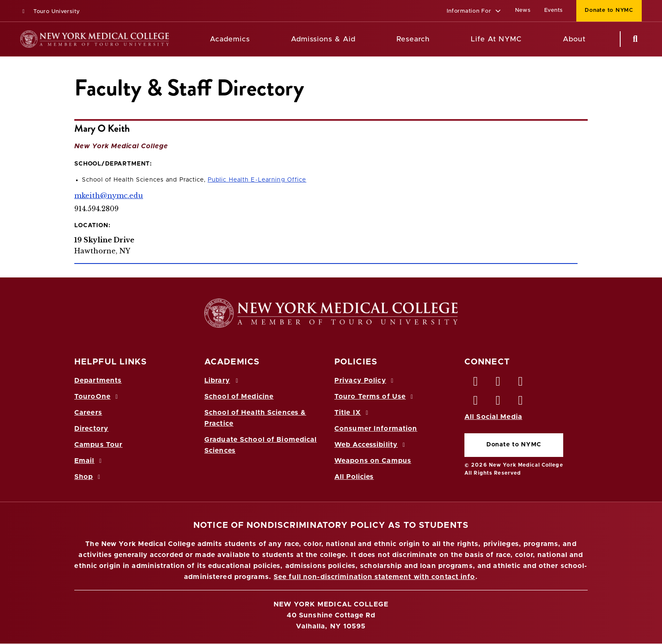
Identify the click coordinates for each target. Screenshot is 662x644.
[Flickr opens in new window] (521, 402)
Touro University (50, 12)
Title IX (353, 413)
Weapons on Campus (373, 461)
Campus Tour (98, 445)
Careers (88, 413)
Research (413, 39)
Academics (230, 39)
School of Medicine (239, 397)
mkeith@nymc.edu (109, 196)
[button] (474, 12)
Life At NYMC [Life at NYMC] (496, 39)
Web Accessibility (371, 445)
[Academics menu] (256, 39)
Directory (91, 429)
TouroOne (97, 397)
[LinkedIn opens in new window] (521, 383)
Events (554, 10)
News (523, 10)
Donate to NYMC (514, 445)
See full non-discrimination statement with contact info (374, 577)
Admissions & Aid (323, 39)
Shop (89, 477)
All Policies (354, 477)
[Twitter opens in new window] (498, 383)
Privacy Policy (365, 380)
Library (222, 380)
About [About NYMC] (574, 39)
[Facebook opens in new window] (476, 383)
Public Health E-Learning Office (257, 180)
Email (89, 461)
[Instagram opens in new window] (476, 402)
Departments (98, 380)
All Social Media (493, 417)
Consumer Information (376, 429)
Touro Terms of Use (375, 397)
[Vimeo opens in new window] (498, 402)
